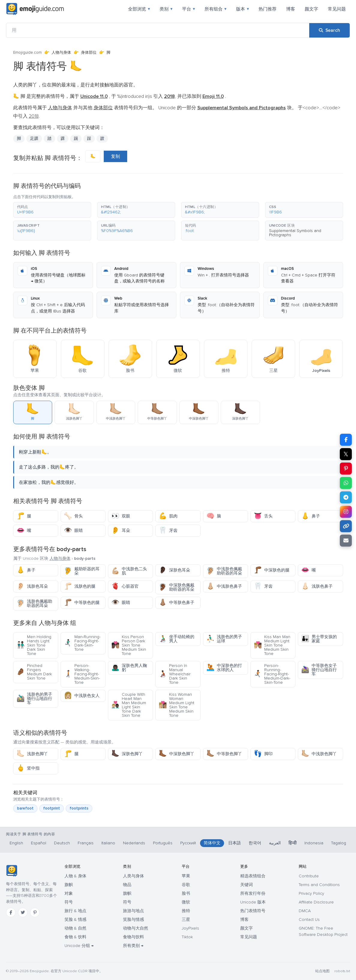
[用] (158, 30)
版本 (242, 9)
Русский (188, 843)
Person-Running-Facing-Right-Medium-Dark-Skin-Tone (272, 674)
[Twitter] (23, 912)
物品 (127, 885)
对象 (69, 893)
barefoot (25, 808)
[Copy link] (346, 526)
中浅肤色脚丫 (319, 754)
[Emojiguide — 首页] (12, 871)
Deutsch (62, 843)
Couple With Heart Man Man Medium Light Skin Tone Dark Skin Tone (129, 705)
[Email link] (346, 541)
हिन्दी (293, 843)
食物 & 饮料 (75, 937)
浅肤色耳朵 (32, 586)
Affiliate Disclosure (316, 902)
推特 (186, 911)
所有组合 (215, 9)
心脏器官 (125, 586)
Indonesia (314, 843)
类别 (166, 9)
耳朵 (121, 531)
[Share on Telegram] (346, 497)
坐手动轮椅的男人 (177, 639)
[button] (52, 210)
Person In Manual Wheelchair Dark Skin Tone (175, 674)
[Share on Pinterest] (346, 469)
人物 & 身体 (75, 876)
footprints (79, 808)
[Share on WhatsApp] (346, 483)
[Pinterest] (35, 912)
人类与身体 (133, 876)
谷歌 (186, 885)
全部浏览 (139, 9)
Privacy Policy (311, 893)
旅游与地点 (133, 911)
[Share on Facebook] (346, 440)
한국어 (255, 843)
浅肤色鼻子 (317, 586)
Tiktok (187, 937)
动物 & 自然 (75, 928)
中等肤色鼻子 (177, 603)
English (16, 843)
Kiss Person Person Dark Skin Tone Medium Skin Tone (129, 645)
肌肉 (168, 516)
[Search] (329, 30)
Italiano (108, 843)
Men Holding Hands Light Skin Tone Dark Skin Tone (34, 645)
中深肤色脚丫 (177, 754)
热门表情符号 (253, 911)
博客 (291, 9)
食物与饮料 (133, 937)
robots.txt (342, 971)
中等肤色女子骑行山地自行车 (319, 670)
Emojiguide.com (27, 53)
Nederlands (134, 843)
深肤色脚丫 (127, 754)
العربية (275, 843)
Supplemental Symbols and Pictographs (295, 233)
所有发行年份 (253, 893)
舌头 (263, 516)
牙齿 (168, 531)
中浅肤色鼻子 (224, 586)
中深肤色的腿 (272, 570)
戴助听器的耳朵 (82, 571)
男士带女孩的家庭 (319, 639)
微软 (186, 902)
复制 (115, 156)
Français (86, 843)
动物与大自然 (136, 928)
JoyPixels (190, 928)
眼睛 (73, 531)
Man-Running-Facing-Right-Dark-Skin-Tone (82, 643)
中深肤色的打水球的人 (224, 668)
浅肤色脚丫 (32, 754)
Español (39, 843)
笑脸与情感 (133, 920)
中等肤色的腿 (82, 603)
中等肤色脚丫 (224, 754)
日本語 (235, 843)
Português (163, 843)
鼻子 (311, 516)
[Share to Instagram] (346, 512)
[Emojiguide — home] (35, 9)
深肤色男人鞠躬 (129, 668)
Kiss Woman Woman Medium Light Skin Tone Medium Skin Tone (177, 705)
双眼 (121, 516)
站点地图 (322, 971)
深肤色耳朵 (174, 570)
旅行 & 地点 (75, 911)
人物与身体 (61, 53)
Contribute (309, 876)
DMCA (305, 911)
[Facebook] (11, 912)
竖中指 (28, 768)
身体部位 (89, 53)
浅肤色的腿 (80, 586)
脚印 (263, 754)
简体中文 (212, 843)
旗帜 (69, 885)
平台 (188, 9)
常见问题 (337, 9)
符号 (69, 902)
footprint (52, 808)
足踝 (34, 139)
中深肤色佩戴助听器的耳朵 (177, 587)
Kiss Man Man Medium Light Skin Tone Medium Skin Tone (272, 645)
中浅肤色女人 (82, 696)
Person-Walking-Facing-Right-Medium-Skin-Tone (82, 674)
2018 (34, 116)
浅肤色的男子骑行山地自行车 (34, 699)
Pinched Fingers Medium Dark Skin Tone (34, 672)
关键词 (247, 885)
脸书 (186, 893)
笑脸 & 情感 (75, 920)
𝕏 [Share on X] (346, 454)
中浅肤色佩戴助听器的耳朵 (224, 571)
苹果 (186, 876)
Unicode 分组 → (79, 946)
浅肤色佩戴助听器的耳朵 (34, 603)
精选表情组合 (253, 876)
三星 (186, 920)
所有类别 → (133, 946)
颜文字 (311, 9)
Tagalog (339, 843)
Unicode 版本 (253, 902)
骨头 (73, 516)
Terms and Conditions (319, 885)
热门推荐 (268, 9)
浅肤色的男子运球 (224, 639)
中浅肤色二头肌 (129, 571)
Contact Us (309, 920)
